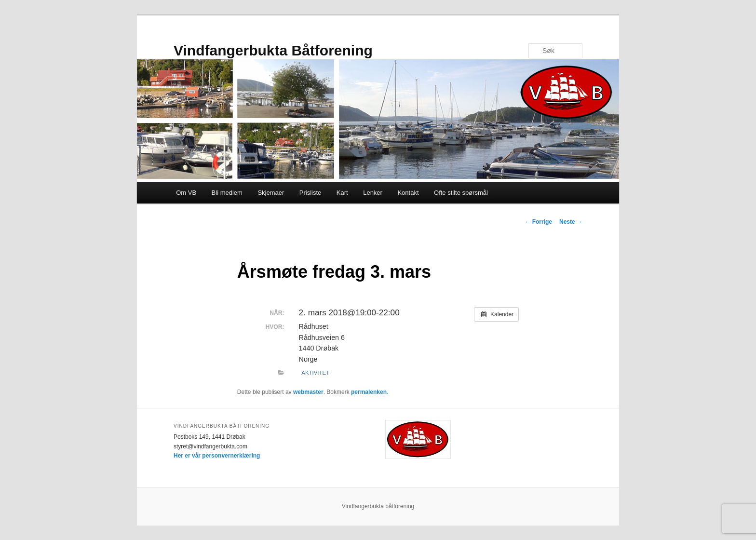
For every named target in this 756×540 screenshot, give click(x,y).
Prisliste (310, 193)
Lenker (373, 193)
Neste (571, 222)
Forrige (538, 222)
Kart (342, 193)
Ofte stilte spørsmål (461, 193)
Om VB (186, 193)
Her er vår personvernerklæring (217, 456)
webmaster (308, 392)
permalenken (369, 392)
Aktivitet (315, 373)
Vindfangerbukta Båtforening (273, 50)
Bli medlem (227, 193)
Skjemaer (271, 193)
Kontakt (408, 193)
